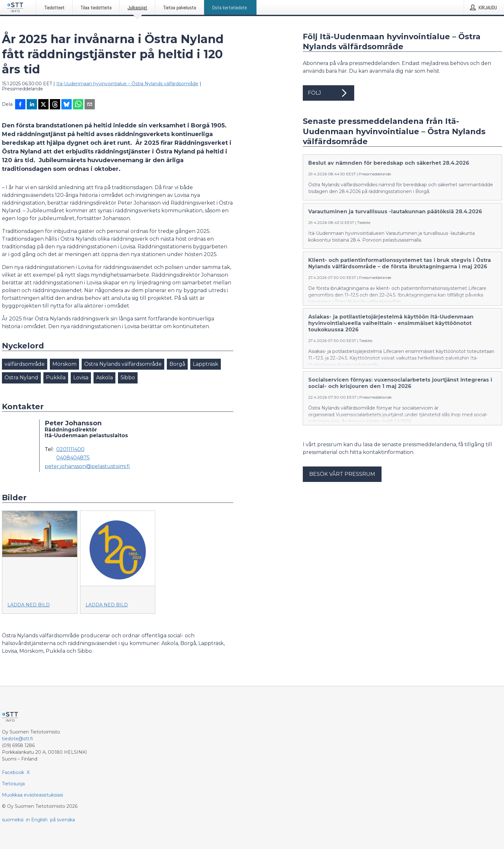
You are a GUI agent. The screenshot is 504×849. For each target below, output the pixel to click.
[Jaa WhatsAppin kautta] (78, 105)
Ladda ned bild (29, 605)
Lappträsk (206, 364)
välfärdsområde (25, 364)
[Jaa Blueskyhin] (67, 105)
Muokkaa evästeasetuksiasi (32, 795)
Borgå (177, 364)
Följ (328, 93)
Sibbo (128, 378)
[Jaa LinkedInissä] (32, 105)
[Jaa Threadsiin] (55, 105)
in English (37, 820)
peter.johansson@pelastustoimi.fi (87, 466)
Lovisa (81, 378)
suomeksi (13, 820)
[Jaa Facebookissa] (20, 105)
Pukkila (56, 378)
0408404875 (73, 458)
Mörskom (64, 364)
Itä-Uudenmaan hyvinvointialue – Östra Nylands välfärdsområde (127, 84)
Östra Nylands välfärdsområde (123, 364)
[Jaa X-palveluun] (43, 105)
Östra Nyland (21, 378)
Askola (104, 378)
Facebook (13, 772)
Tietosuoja (13, 784)
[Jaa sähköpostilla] (90, 105)
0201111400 (70, 449)
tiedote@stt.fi (18, 739)
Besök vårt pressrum (342, 485)
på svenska (63, 820)
